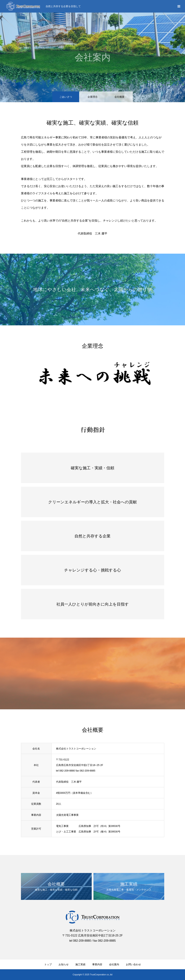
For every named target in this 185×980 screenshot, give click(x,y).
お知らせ (64, 964)
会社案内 (114, 964)
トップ (48, 964)
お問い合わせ (133, 964)
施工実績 (80, 964)
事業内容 (97, 964)
